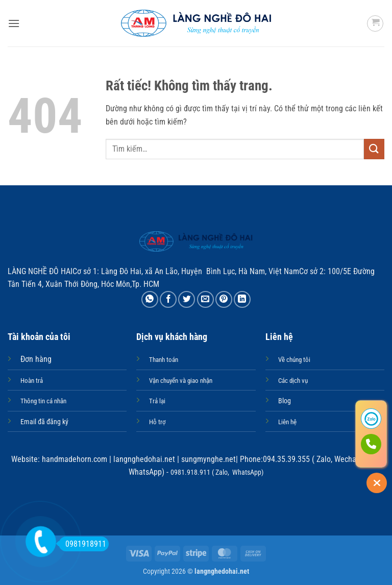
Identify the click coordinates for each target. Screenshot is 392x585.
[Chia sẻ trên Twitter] (187, 299)
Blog (285, 401)
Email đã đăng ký (44, 422)
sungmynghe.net (207, 459)
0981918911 (82, 544)
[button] (14, 23)
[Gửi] (374, 149)
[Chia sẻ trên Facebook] (168, 299)
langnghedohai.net (144, 459)
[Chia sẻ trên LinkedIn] (242, 299)
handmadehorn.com (73, 459)
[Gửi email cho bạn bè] (205, 299)
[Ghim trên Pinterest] (224, 299)
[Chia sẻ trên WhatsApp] (150, 299)
